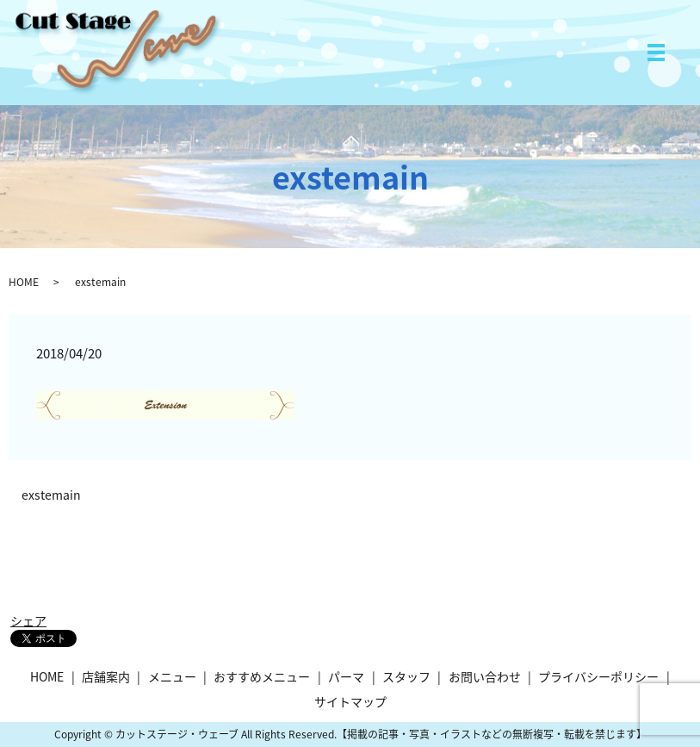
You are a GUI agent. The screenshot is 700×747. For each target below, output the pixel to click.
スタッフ (406, 676)
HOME (24, 282)
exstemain (51, 495)
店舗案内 (106, 676)
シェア (28, 620)
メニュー (172, 676)
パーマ (346, 676)
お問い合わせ (485, 676)
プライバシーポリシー (598, 676)
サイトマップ (350, 701)
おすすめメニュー (262, 676)
